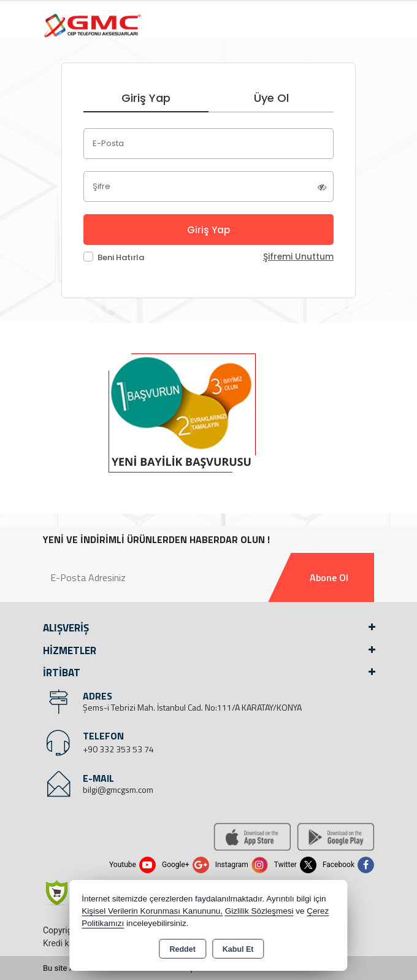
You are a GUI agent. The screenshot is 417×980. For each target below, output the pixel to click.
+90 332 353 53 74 (118, 749)
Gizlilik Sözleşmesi (259, 911)
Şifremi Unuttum (298, 257)
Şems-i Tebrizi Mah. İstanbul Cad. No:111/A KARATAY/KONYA (192, 707)
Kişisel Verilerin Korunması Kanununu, (152, 911)
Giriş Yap (146, 98)
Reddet (182, 949)
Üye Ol (271, 98)
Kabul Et (238, 949)
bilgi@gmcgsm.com (118, 789)
